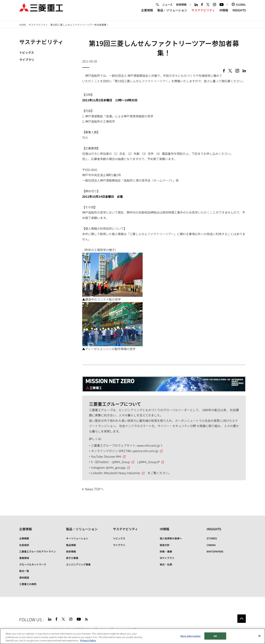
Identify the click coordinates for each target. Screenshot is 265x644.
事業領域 (24, 558)
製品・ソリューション (172, 13)
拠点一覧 (24, 571)
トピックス (27, 52)
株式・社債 (166, 564)
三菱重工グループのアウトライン (37, 551)
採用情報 (181, 8)
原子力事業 (72, 558)
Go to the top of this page (242, 619)
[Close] (259, 636)
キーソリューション (77, 538)
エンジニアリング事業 (78, 564)
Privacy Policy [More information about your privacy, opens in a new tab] (88, 641)
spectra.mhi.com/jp (145, 451)
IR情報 (224, 13)
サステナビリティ (203, 13)
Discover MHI (113, 456)
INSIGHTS (239, 13)
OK (215, 636)
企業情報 (147, 13)
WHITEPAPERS (215, 551)
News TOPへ (94, 489)
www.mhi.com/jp (148, 445)
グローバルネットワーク (33, 564)
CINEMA (211, 545)
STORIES (212, 538)
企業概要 (24, 538)
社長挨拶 (24, 545)
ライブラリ (27, 60)
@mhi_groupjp (116, 467)
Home (23, 25)
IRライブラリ (167, 558)
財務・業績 (166, 551)
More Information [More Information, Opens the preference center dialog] (190, 636)
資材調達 (24, 578)
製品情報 (71, 545)
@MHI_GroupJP (149, 462)
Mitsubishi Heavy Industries (122, 473)
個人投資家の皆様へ (171, 538)
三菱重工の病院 (28, 584)
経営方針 (165, 545)
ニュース (167, 8)
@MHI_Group (121, 462)
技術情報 (71, 551)
